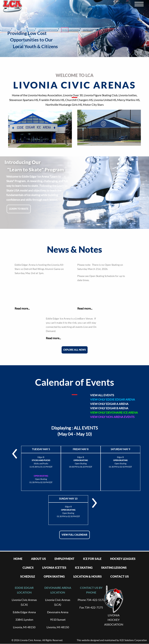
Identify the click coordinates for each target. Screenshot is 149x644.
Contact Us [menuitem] (120, 576)
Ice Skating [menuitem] (84, 568)
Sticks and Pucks (41, 463)
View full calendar (74, 535)
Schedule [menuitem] (28, 576)
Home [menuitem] (18, 559)
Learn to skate (19, 209)
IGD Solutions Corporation (133, 640)
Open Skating (41, 479)
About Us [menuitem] (38, 559)
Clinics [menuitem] (28, 568)
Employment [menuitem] (64, 559)
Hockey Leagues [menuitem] (123, 559)
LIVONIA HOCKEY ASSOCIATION (114, 620)
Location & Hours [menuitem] (88, 576)
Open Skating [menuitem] (54, 576)
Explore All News (75, 350)
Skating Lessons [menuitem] (114, 568)
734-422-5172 (96, 600)
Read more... (22, 308)
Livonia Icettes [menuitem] (54, 568)
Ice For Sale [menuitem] (92, 559)
